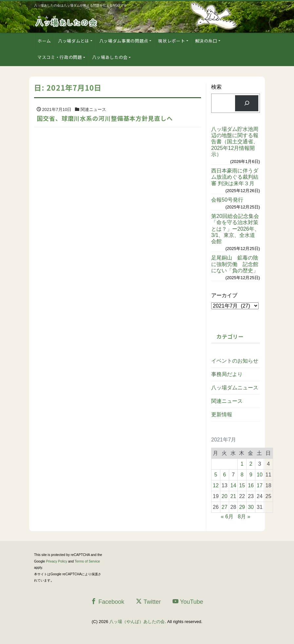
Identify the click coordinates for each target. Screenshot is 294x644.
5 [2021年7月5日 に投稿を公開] (216, 475)
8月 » (244, 517)
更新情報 (222, 414)
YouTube (188, 602)
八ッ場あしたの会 (110, 57)
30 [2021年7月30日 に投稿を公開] (251, 507)
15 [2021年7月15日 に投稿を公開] (242, 485)
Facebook (107, 602)
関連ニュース (227, 401)
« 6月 (227, 517)
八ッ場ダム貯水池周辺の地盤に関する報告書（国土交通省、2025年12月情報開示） (235, 142)
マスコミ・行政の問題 (60, 57)
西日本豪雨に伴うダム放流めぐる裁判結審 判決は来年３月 (235, 177)
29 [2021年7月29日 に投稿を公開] (242, 507)
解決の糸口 (206, 41)
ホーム (44, 41)
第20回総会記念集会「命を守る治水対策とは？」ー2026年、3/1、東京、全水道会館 (235, 229)
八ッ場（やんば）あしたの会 (137, 622)
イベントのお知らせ (235, 361)
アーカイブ (224, 295)
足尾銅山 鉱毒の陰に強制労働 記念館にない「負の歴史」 (235, 264)
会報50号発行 (227, 200)
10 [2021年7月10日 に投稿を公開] (260, 475)
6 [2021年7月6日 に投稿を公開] (224, 475)
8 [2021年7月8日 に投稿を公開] (242, 475)
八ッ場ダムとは (74, 41)
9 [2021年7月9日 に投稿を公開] (251, 475)
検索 (216, 87)
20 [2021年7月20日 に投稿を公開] (225, 496)
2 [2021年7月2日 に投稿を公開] (251, 464)
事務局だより (227, 374)
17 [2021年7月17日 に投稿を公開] (260, 485)
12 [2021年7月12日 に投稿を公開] (216, 485)
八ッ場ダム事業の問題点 (124, 41)
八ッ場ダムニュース (235, 388)
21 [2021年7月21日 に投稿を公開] (233, 496)
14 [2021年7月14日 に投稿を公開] (233, 485)
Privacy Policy (56, 561)
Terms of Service (87, 561)
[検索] (247, 103)
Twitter (148, 602)
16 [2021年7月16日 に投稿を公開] (251, 485)
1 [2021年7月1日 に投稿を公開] (242, 464)
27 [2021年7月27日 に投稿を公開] (225, 507)
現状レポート (172, 41)
